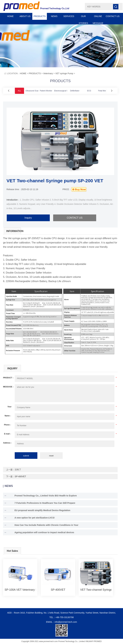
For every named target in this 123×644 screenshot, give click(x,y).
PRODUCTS (40, 16)
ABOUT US (25, 16)
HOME (10, 16)
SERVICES (69, 16)
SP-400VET (20, 476)
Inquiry (28, 218)
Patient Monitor (46, 91)
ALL (19, 91)
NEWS (54, 16)
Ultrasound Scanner (34, 91)
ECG (89, 91)
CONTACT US (113, 16)
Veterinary (48, 73)
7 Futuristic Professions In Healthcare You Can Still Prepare (45, 503)
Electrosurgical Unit (62, 91)
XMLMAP (89, 641)
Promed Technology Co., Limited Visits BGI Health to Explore (46, 496)
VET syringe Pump (64, 73)
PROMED (98, 641)
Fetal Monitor (104, 91)
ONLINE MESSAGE (98, 17)
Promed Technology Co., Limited (71, 641)
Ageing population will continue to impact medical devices (44, 532)
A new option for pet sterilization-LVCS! (35, 518)
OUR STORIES (83, 17)
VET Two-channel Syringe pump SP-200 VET (96, 590)
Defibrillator (75, 91)
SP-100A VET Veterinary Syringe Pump (20, 590)
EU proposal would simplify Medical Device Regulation (42, 510)
